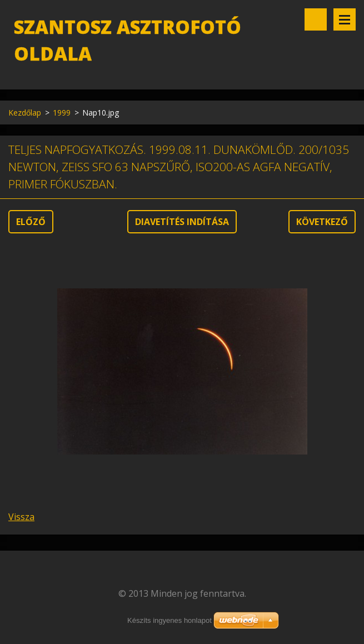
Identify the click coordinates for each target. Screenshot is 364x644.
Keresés (316, 19)
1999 (62, 113)
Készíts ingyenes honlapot (169, 620)
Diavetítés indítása (182, 222)
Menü (345, 19)
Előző (31, 222)
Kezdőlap (25, 113)
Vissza (21, 517)
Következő (322, 222)
